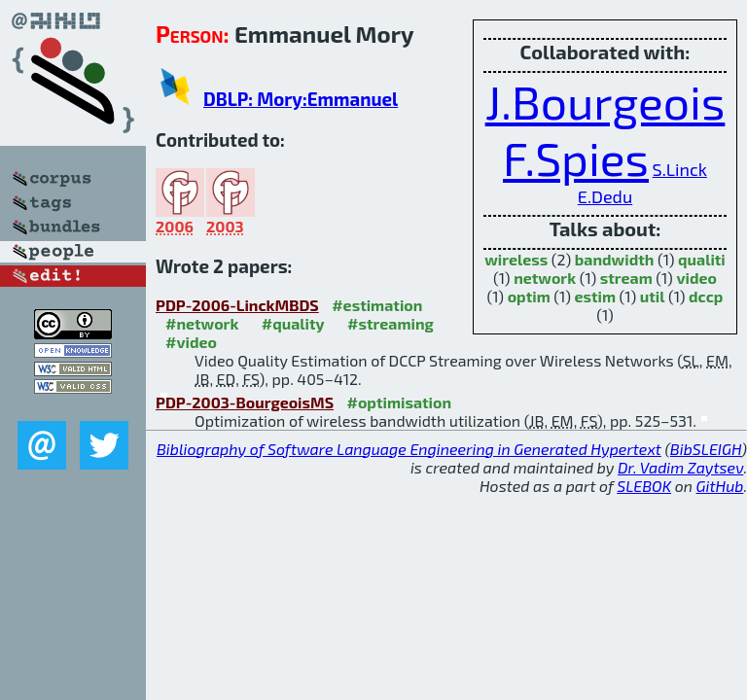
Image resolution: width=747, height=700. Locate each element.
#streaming (391, 323)
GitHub (720, 486)
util (653, 296)
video (696, 278)
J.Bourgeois (605, 101)
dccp (706, 296)
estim (595, 296)
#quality (293, 323)
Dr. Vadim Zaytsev (680, 467)
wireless (516, 259)
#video (191, 342)
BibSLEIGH (706, 449)
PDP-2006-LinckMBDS (237, 305)
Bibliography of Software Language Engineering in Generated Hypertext (409, 449)
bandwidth (615, 259)
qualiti (702, 259)
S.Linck (680, 169)
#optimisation (400, 402)
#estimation (377, 305)
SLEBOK (644, 486)
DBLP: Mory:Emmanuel (301, 99)
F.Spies (576, 157)
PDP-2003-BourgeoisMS (245, 402)
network (545, 278)
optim (529, 296)
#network (202, 323)
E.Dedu (605, 196)
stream (626, 278)
